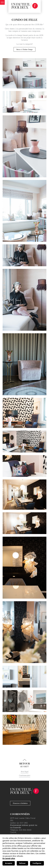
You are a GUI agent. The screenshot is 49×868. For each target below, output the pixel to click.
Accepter (9, 863)
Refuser (22, 863)
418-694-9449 (25, 830)
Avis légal (24, 772)
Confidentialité (25, 776)
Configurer (37, 863)
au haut (24, 763)
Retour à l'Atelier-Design (24, 49)
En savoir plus (9, 858)
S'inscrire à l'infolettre (20, 803)
